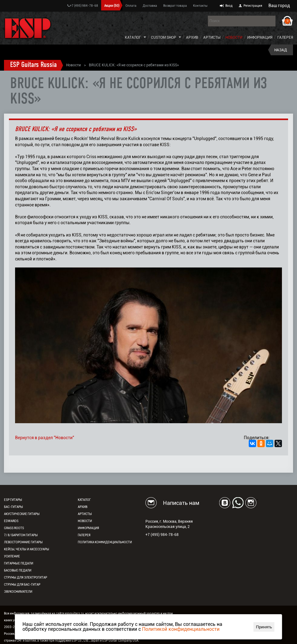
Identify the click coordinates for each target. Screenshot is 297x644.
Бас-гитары (14, 507)
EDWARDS (11, 521)
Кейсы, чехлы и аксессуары (27, 549)
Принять (264, 627)
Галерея (285, 37)
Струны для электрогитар (26, 578)
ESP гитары (13, 500)
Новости (234, 37)
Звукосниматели (18, 592)
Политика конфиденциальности (105, 542)
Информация (260, 37)
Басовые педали (18, 570)
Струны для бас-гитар (22, 585)
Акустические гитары (22, 514)
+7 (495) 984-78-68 (83, 6)
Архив (192, 37)
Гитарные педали (19, 563)
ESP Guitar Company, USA (120, 640)
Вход (229, 6)
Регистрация (253, 6)
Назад (281, 50)
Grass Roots (14, 528)
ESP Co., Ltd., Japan (85, 640)
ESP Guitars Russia (34, 65)
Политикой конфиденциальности (181, 629)
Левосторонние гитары (23, 542)
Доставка (150, 6)
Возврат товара (175, 6)
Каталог (133, 37)
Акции (112, 6)
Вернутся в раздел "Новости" (45, 438)
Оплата (131, 6)
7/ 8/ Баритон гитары (21, 535)
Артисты (212, 37)
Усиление (12, 556)
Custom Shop (164, 37)
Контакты (200, 6)
